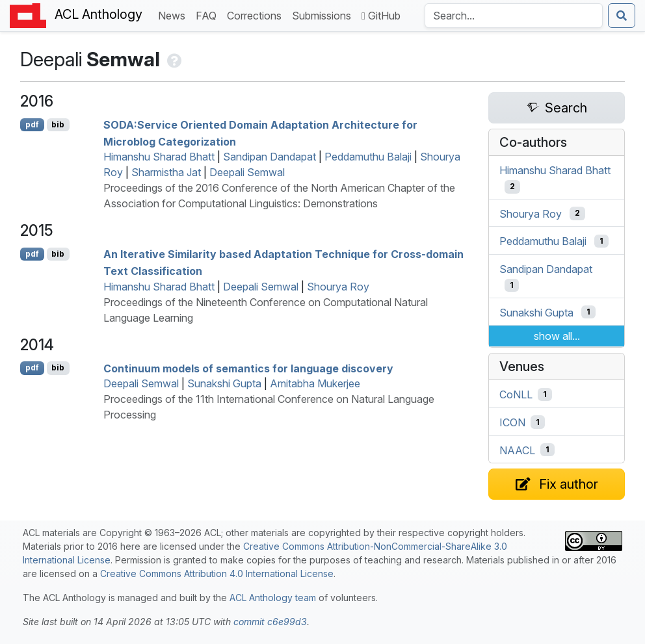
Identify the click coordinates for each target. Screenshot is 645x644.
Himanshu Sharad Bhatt (159, 157)
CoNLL (516, 394)
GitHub (381, 16)
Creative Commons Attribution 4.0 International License (217, 573)
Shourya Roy (338, 287)
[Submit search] (622, 16)
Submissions (324, 15)
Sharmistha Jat (166, 172)
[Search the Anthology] (514, 16)
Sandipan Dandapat (270, 157)
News (174, 15)
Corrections (257, 15)
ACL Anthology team (273, 598)
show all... (557, 336)
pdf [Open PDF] (32, 124)
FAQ (209, 15)
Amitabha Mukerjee (315, 383)
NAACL (517, 450)
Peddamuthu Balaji (368, 157)
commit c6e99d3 (270, 622)
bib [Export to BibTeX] (58, 124)
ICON (512, 422)
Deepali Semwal (247, 172)
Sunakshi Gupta (224, 383)
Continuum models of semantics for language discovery (248, 368)
